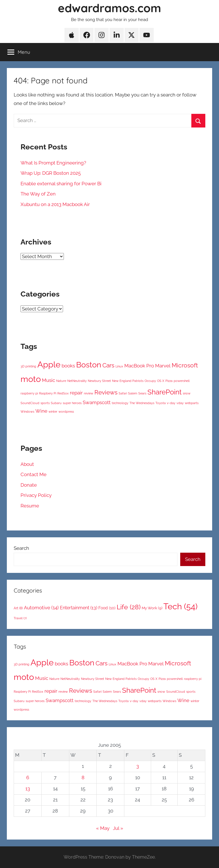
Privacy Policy (36, 495)
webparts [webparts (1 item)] (192, 403)
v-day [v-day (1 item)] (171, 403)
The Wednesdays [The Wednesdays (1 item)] (142, 403)
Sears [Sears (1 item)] (142, 393)
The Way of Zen (38, 194)
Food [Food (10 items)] (107, 608)
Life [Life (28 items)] (129, 607)
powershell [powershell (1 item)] (182, 381)
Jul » (118, 828)
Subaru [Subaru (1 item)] (56, 403)
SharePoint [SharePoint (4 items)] (165, 392)
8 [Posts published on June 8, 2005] (83, 778)
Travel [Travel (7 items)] (20, 618)
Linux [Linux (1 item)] (119, 366)
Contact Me (34, 474)
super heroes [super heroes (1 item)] (72, 403)
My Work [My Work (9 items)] (152, 608)
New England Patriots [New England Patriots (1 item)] (128, 381)
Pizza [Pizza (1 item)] (169, 381)
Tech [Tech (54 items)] (181, 606)
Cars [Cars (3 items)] (108, 365)
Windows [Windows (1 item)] (27, 412)
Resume (30, 506)
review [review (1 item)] (89, 393)
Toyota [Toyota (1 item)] (161, 403)
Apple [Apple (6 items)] (49, 364)
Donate (29, 485)
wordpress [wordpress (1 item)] (66, 412)
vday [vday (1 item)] (180, 403)
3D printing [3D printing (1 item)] (28, 366)
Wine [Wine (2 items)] (41, 411)
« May (103, 828)
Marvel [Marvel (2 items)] (163, 366)
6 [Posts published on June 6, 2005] (28, 778)
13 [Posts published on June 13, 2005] (28, 789)
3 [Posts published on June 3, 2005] (138, 766)
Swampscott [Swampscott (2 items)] (97, 402)
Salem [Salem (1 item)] (133, 393)
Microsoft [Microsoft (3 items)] (185, 365)
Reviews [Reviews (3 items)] (106, 392)
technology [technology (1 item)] (120, 403)
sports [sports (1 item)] (45, 403)
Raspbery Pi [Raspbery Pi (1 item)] (48, 393)
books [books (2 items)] (68, 366)
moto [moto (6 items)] (31, 379)
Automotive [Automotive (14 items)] (41, 608)
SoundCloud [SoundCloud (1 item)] (30, 403)
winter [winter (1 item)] (53, 412)
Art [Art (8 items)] (18, 608)
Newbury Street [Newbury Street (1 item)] (99, 381)
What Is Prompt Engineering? (53, 163)
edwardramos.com (109, 8)
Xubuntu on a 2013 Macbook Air (55, 204)
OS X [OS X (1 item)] (161, 381)
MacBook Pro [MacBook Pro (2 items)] (139, 366)
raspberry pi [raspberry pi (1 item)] (29, 393)
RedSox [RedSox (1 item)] (63, 393)
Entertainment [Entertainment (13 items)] (79, 608)
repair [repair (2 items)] (76, 393)
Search (21, 548)
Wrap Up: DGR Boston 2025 (51, 173)
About (27, 464)
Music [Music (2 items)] (48, 380)
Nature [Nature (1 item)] (61, 381)
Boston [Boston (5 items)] (89, 365)
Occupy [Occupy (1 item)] (150, 381)
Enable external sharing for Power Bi (61, 184)
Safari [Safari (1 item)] (123, 393)
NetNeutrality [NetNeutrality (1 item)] (77, 381)
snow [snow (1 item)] (187, 393)
